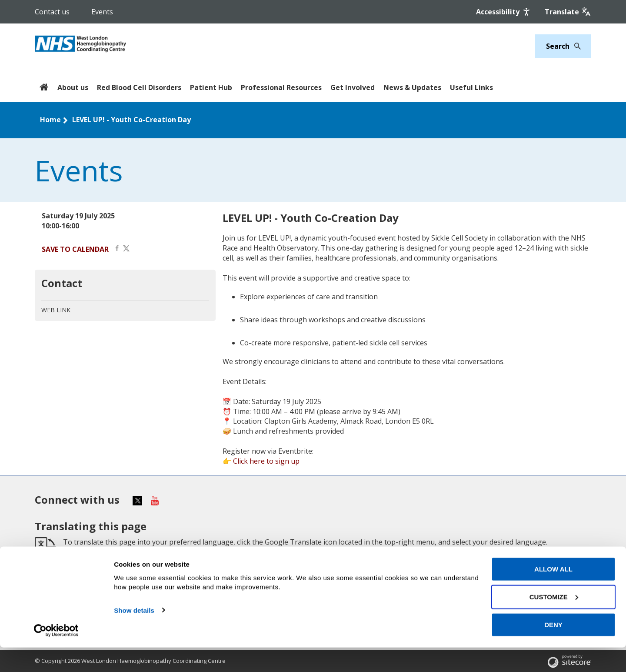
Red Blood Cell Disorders (139, 87)
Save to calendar (75, 249)
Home (50, 120)
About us (73, 87)
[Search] (575, 46)
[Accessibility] (504, 12)
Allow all (553, 593)
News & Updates (412, 87)
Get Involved (353, 87)
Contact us (52, 12)
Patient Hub (211, 87)
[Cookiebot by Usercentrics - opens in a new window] (56, 655)
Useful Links (471, 87)
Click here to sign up (266, 461)
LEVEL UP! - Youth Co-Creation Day (132, 120)
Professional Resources (281, 87)
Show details (134, 635)
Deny (553, 649)
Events (102, 12)
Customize (554, 621)
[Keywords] (558, 46)
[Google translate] (568, 12)
